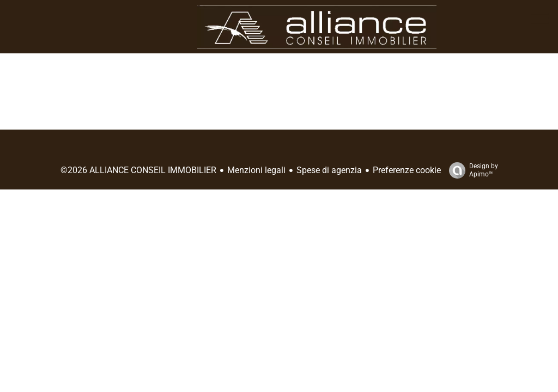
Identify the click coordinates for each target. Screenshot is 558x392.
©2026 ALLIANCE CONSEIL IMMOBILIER (138, 170)
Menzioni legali (256, 170)
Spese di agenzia (329, 170)
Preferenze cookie (407, 170)
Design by (471, 170)
